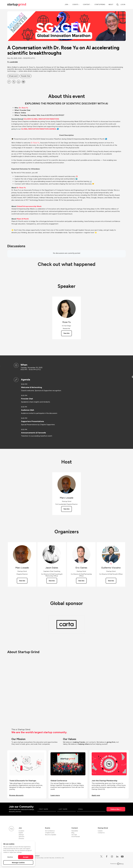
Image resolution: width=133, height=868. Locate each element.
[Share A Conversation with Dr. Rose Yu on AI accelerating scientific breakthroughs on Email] (23, 82)
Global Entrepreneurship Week (29, 206)
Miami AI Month (23, 219)
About (111, 5)
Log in (123, 5)
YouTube (74, 835)
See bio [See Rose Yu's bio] (66, 333)
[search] (118, 5)
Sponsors (21, 837)
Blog (73, 833)
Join (66, 5)
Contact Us (101, 833)
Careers (100, 831)
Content (86, 5)
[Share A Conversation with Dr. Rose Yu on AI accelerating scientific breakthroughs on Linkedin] (19, 82)
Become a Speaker (51, 835)
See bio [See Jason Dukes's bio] (52, 581)
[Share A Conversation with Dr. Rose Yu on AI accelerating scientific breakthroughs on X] (14, 82)
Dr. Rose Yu (23, 108)
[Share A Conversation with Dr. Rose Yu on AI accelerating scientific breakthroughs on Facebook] (9, 82)
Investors (21, 831)
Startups (21, 835)
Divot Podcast (76, 837)
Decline (10, 857)
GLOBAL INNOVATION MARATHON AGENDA (39, 129)
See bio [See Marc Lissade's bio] (66, 509)
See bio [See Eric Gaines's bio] (81, 581)
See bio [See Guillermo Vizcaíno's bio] (111, 581)
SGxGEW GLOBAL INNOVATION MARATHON (41, 119)
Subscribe (115, 809)
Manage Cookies (18, 862)
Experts (21, 833)
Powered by (117, 864)
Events (75, 5)
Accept (26, 857)
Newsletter (75, 831)
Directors (21, 839)
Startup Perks (100, 5)
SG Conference (50, 831)
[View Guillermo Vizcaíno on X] (111, 564)
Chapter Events (50, 833)
